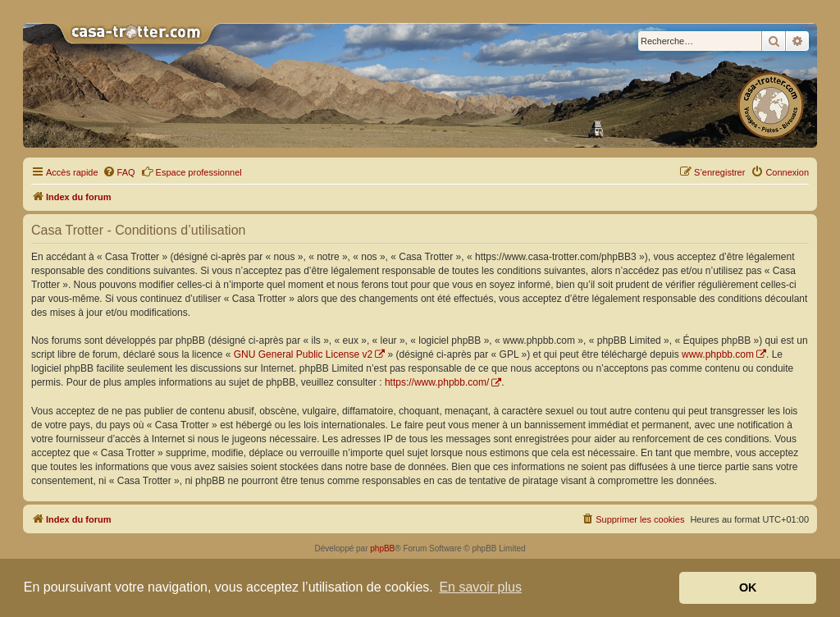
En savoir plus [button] (480, 587)
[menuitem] (119, 172)
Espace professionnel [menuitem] (192, 171)
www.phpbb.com (718, 354)
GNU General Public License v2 (303, 354)
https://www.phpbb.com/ (437, 382)
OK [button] (748, 587)
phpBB (382, 548)
